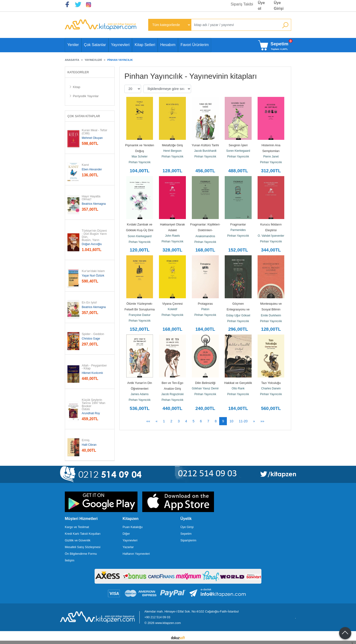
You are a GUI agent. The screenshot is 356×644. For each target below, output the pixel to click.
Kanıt (85, 165)
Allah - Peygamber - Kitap (95, 367)
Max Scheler (140, 157)
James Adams (140, 394)
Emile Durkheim (271, 315)
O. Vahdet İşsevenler (271, 236)
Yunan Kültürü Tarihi (205, 145)
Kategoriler (78, 72)
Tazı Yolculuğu (271, 383)
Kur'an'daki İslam (93, 271)
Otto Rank (238, 388)
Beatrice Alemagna (94, 204)
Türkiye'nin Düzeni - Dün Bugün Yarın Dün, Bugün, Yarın (95, 235)
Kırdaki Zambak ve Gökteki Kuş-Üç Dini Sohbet (140, 230)
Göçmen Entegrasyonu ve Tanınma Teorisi (238, 309)
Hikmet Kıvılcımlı (92, 373)
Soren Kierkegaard (238, 151)
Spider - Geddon (93, 334)
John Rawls (173, 236)
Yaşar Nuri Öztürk (93, 276)
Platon (205, 309)
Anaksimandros (205, 236)
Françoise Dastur (140, 315)
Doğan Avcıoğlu (92, 244)
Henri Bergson (172, 151)
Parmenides (238, 230)
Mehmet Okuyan (92, 138)
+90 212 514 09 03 (157, 617)
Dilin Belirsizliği (205, 383)
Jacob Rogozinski (173, 394)
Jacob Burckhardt (205, 151)
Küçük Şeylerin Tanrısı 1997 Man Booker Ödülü (94, 405)
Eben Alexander (92, 169)
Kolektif (172, 309)
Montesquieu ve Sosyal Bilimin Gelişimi (271, 309)
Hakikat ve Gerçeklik (238, 383)
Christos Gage (91, 339)
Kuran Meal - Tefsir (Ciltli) (95, 132)
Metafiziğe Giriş (173, 145)
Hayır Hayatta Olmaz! (92, 198)
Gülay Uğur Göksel (238, 315)
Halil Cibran (89, 445)
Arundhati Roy (91, 413)
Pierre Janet (271, 157)
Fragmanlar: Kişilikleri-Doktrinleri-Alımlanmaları (205, 230)
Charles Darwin (271, 388)
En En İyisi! (89, 303)
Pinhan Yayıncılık (140, 162)
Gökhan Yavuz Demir (205, 388)
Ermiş (86, 440)
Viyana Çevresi (173, 304)
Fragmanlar (238, 224)
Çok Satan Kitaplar (84, 116)
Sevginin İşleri (238, 145)
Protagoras (205, 304)
